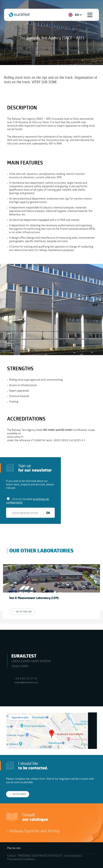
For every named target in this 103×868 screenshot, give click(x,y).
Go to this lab (24, 612)
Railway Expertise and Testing (35, 831)
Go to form (19, 794)
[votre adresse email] (25, 513)
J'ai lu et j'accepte (27, 501)
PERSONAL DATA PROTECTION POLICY (40, 856)
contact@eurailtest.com (26, 682)
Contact (12, 856)
